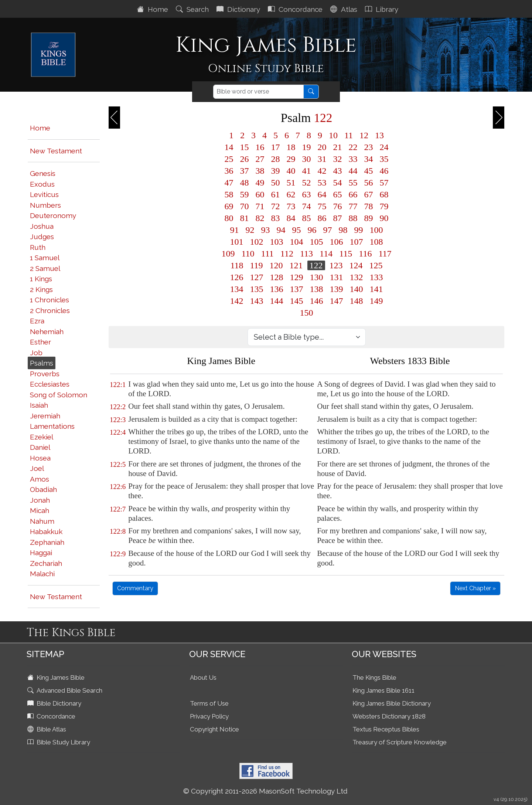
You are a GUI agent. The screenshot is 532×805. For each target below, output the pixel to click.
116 (365, 254)
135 (257, 289)
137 (297, 289)
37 (245, 171)
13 (379, 135)
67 (369, 194)
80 (229, 218)
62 (291, 194)
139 (337, 289)
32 (338, 159)
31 (322, 159)
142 (237, 301)
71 (260, 206)
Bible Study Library (59, 742)
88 (353, 218)
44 (353, 171)
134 (237, 289)
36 (229, 171)
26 (245, 159)
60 (260, 194)
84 (291, 218)
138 (317, 289)
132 (357, 277)
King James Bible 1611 (383, 690)
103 (277, 242)
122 (316, 265)
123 (336, 265)
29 (291, 159)
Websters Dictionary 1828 (389, 716)
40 (291, 171)
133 (376, 277)
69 (229, 206)
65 (338, 194)
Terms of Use (209, 703)
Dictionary (239, 9)
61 (276, 194)
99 (359, 230)
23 (369, 147)
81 (245, 218)
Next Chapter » (475, 588)
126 (237, 277)
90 (384, 218)
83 (276, 218)
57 (384, 183)
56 (369, 183)
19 (307, 147)
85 (307, 218)
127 (257, 277)
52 (307, 183)
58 (229, 194)
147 (337, 301)
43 (338, 171)
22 (353, 147)
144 (277, 301)
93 (266, 230)
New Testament (56, 151)
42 (322, 171)
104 (297, 242)
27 (260, 159)
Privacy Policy (209, 716)
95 (297, 230)
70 (245, 206)
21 (338, 147)
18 (291, 147)
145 (297, 301)
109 (228, 254)
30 (307, 159)
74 (307, 206)
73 (291, 206)
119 (257, 265)
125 (376, 265)
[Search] (258, 92)
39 (276, 171)
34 (369, 159)
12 (364, 135)
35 (384, 159)
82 (260, 218)
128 (277, 277)
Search (193, 9)
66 (353, 194)
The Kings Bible (374, 677)
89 (369, 218)
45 (369, 171)
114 (326, 254)
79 (384, 206)
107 (357, 242)
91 (235, 230)
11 (349, 135)
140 (357, 289)
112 (287, 254)
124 (356, 265)
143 (257, 301)
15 (245, 147)
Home (154, 9)
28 (276, 159)
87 (338, 218)
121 (296, 265)
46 (384, 171)
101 (237, 242)
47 (229, 183)
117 (385, 254)
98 (343, 230)
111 (267, 254)
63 (307, 194)
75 (322, 206)
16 (260, 147)
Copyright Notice (214, 729)
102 (257, 242)
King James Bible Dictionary (392, 703)
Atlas (345, 9)
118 (237, 265)
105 (317, 242)
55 (353, 183)
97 (328, 230)
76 (338, 206)
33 (353, 159)
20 (322, 147)
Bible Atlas (47, 729)
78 (369, 206)
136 (277, 289)
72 (276, 206)
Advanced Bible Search (66, 690)
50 (276, 183)
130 (317, 277)
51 (291, 183)
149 (376, 301)
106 (337, 242)
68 (384, 194)
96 (312, 230)
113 (306, 254)
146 (317, 301)
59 (245, 194)
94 (281, 230)
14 (229, 147)
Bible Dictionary (55, 703)
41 (307, 171)
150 (307, 313)
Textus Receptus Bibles (386, 729)
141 (376, 289)
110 (248, 254)
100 (376, 230)
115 (346, 254)
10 (333, 135)
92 (250, 230)
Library (383, 9)
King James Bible (57, 677)
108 (376, 242)
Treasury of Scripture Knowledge (400, 742)
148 (357, 301)
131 (337, 277)
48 (245, 183)
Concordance (296, 9)
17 (276, 147)
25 (229, 159)
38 (260, 171)
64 (322, 194)
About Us (203, 677)
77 (353, 206)
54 (338, 183)
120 (276, 265)
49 (260, 183)
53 (322, 183)
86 (322, 218)
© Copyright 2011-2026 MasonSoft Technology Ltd (265, 791)
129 (297, 277)
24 (384, 147)
